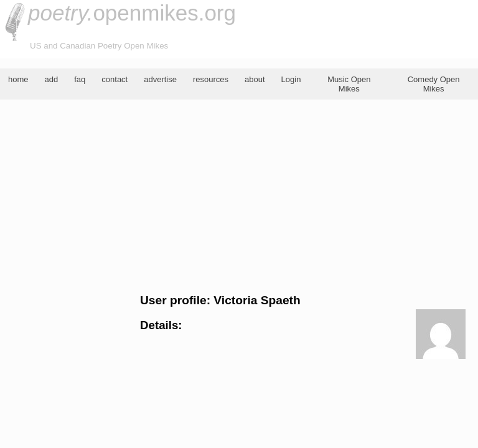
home (18, 79)
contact (115, 79)
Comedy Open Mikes (434, 84)
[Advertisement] (239, 197)
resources (211, 79)
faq (80, 79)
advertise (160, 79)
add (52, 79)
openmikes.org (132, 13)
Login (291, 79)
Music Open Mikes (349, 84)
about (255, 79)
